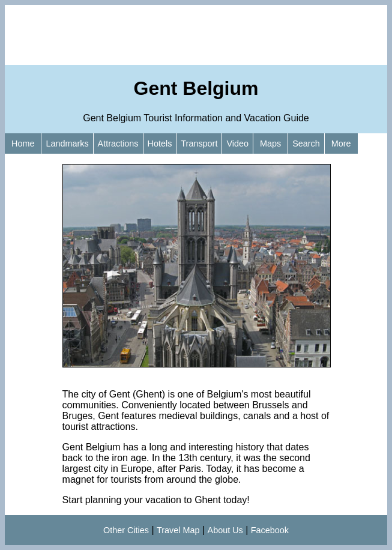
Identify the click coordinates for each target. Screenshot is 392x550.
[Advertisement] (196, 35)
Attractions (118, 144)
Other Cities (126, 530)
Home (23, 144)
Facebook (270, 530)
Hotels (160, 144)
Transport (199, 144)
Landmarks (67, 144)
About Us (225, 530)
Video (237, 144)
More (341, 144)
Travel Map (178, 530)
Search (306, 144)
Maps (270, 144)
